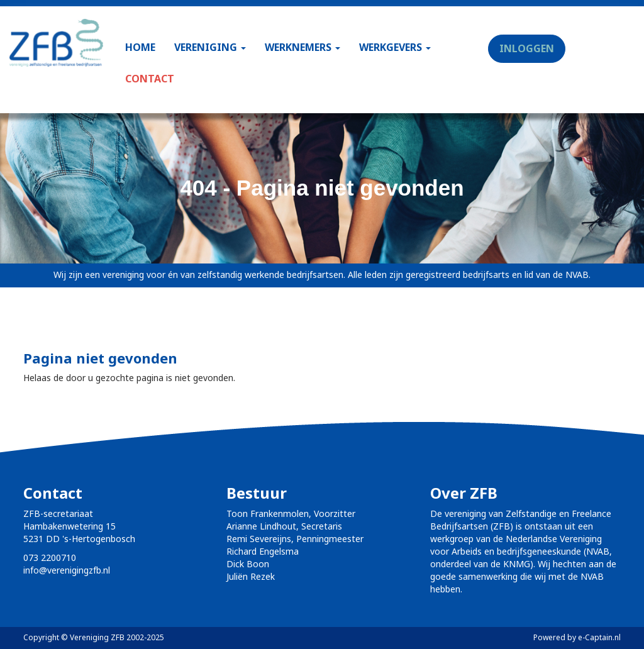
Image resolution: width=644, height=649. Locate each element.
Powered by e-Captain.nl (577, 637)
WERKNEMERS (303, 47)
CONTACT (150, 79)
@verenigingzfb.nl (67, 570)
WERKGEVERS (395, 47)
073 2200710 (50, 557)
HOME (140, 47)
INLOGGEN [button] (527, 48)
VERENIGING (210, 47)
